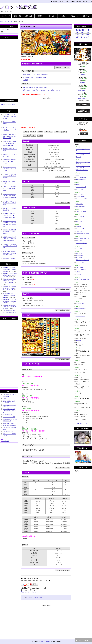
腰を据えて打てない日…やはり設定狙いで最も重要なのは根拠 (9, 295)
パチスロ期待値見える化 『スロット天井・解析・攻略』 (9, 411)
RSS (74, 1)
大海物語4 (79, 227)
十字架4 (78, 272)
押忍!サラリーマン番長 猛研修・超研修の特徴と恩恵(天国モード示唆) (9, 136)
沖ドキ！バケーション (82, 270)
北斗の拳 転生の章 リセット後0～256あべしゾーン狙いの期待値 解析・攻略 (10, 216)
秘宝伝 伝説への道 (36, 597)
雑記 (63, 16)
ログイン (90, 1)
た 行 (77, 35)
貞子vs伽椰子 (80, 255)
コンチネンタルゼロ (81, 177)
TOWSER (79, 340)
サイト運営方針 (57, 1)
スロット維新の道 (18, 7)
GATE (78, 175)
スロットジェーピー (8, 432)
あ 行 (77, 32)
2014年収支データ (83, 98)
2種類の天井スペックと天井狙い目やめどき (36, 75)
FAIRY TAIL (79, 231)
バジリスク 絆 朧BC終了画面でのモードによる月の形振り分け (9, 232)
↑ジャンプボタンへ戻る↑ (63, 176)
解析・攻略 (29, 16)
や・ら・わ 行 (85, 37)
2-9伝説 (5, 399)
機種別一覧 (17, 16)
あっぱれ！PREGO (81, 304)
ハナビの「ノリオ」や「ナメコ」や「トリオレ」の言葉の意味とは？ (9, 129)
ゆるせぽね (79, 248)
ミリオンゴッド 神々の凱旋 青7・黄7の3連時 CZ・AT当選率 (10, 189)
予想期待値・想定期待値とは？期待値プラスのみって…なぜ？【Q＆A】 (9, 281)
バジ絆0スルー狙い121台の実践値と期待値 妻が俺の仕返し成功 (10, 269)
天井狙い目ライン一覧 (83, 30)
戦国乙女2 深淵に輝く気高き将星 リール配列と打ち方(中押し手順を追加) (9, 239)
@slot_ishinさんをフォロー (29, 592)
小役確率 (25, 80)
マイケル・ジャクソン (82, 199)
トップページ (6, 16)
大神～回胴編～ (80, 267)
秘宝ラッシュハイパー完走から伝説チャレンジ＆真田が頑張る (41, 90)
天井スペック (49, 132)
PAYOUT (33, 132)
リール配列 (27, 135)
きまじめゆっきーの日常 (9, 417)
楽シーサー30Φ (80, 229)
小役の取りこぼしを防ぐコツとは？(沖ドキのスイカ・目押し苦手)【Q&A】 (10, 143)
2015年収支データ (83, 90)
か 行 (82, 32)
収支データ (75, 16)
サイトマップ (67, 1)
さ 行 (88, 32)
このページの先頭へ (84, 640)
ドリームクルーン (81, 197)
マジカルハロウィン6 (82, 243)
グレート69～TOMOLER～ (83, 279)
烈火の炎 (78, 157)
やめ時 (65, 132)
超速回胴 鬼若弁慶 (81, 180)
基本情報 (26, 132)
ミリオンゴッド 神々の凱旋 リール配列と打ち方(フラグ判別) (10, 246)
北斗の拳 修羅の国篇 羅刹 (83, 233)
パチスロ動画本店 (7, 415)
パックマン (79, 221)
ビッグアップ (80, 189)
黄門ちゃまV (79, 253)
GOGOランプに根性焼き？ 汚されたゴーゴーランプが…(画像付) (10, 162)
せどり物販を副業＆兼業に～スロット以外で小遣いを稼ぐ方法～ (9, 307)
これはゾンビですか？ (82, 211)
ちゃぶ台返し (80, 258)
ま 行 (77, 37)
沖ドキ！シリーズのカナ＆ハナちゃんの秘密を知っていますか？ (9, 176)
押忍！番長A (79, 204)
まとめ (28, 597)
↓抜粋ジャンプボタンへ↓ (62, 67)
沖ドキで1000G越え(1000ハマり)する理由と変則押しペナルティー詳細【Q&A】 (10, 196)
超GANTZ (79, 185)
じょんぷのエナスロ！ (8, 423)
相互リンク (86, 16)
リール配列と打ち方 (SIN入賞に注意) (34, 77)
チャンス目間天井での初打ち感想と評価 (35, 87)
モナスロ (78, 274)
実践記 (40, 16)
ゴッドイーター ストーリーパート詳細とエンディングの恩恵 (9, 169)
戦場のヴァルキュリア (82, 170)
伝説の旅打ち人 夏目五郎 (9, 259)
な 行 (82, 35)
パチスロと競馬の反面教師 (9, 425)
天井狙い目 (58, 132)
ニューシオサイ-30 (81, 187)
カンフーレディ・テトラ (82, 194)
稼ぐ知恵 (52, 16)
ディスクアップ (80, 262)
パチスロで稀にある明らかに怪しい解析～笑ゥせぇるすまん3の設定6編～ (9, 253)
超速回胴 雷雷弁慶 (81, 309)
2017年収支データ (83, 74)
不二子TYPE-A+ (80, 216)
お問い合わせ (81, 1)
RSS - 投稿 (5, 441)
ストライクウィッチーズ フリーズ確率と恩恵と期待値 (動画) (9, 116)
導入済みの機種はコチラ (81, 423)
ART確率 (40, 132)
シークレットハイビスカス (83, 238)
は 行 (88, 35)
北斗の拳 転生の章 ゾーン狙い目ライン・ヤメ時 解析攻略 (10, 203)
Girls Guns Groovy (81, 206)
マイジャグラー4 (80, 316)
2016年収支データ (83, 82)
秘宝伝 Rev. (79, 241)
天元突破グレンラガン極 (82, 260)
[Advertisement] (46, 112)
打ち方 (34, 135)
